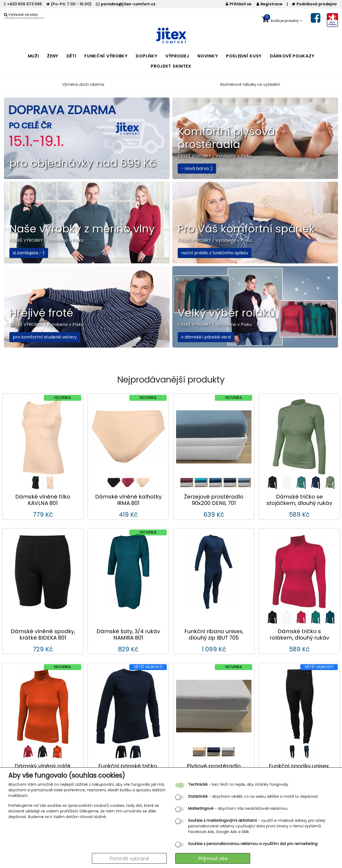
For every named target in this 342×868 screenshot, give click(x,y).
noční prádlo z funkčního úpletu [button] (215, 253)
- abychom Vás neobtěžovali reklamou (238, 808)
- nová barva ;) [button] (197, 168)
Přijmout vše (213, 859)
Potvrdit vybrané (129, 859)
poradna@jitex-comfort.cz (126, 4)
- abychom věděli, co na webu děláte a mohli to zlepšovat (253, 796)
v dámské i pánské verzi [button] (206, 337)
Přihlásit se (239, 4)
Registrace (269, 4)
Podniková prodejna (314, 4)
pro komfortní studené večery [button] (45, 337)
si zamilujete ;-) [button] (29, 253)
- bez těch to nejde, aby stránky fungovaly (238, 784)
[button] (282, 20)
